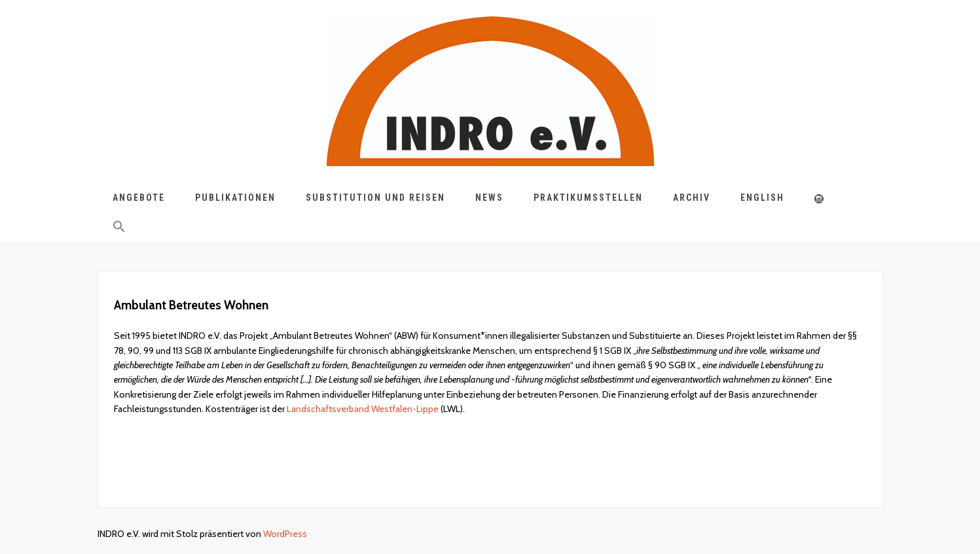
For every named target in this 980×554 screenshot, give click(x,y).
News (489, 198)
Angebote (139, 198)
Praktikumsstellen (588, 198)
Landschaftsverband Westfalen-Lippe (363, 409)
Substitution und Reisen (375, 198)
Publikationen (235, 198)
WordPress (285, 534)
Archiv (692, 198)
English (762, 198)
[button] (119, 229)
